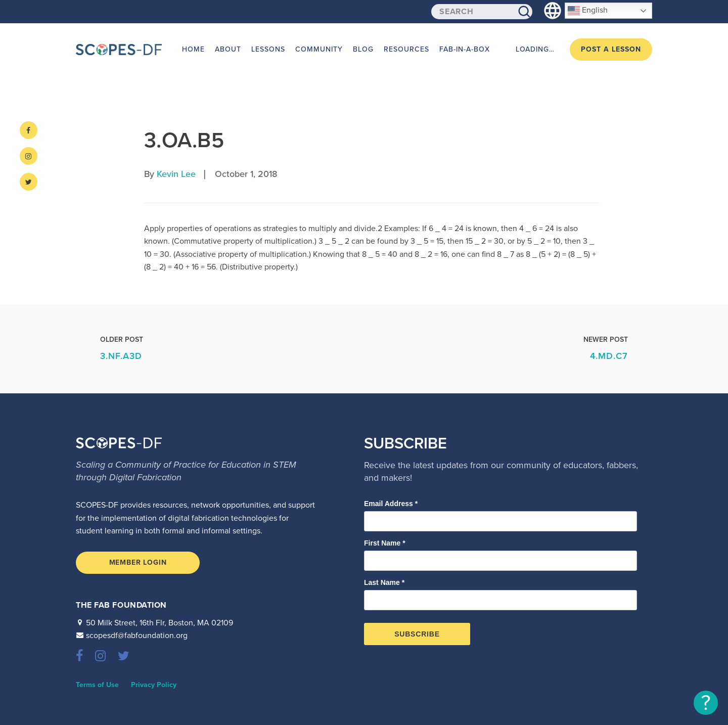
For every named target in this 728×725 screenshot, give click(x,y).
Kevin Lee (176, 174)
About (228, 49)
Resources (406, 49)
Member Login (138, 562)
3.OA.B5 (184, 140)
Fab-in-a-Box (465, 49)
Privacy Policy (154, 685)
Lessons (268, 49)
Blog (363, 49)
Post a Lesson (611, 49)
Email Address (391, 504)
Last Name (384, 582)
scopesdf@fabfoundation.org (137, 636)
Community (319, 49)
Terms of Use (97, 685)
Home (193, 49)
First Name (385, 543)
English (588, 11)
